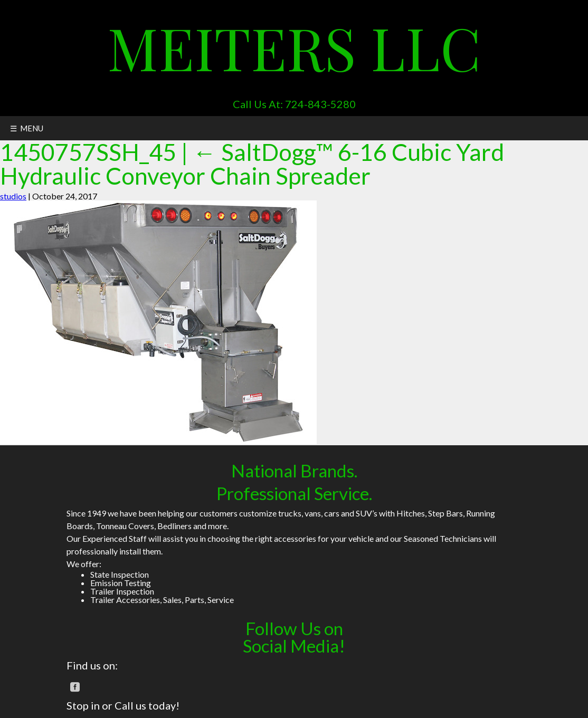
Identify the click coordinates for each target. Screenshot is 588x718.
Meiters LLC (294, 47)
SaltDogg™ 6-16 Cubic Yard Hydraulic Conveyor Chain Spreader (252, 164)
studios (13, 196)
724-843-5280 (320, 104)
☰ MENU (27, 128)
